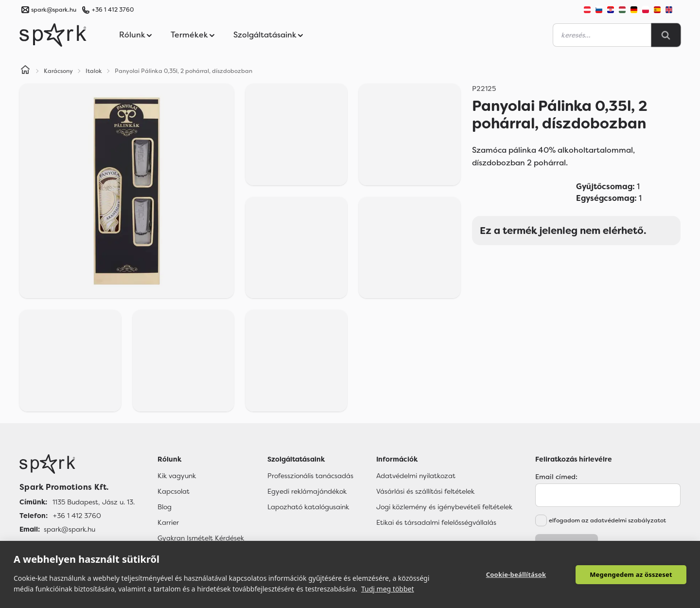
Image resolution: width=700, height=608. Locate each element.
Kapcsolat (174, 491)
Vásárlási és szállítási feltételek (425, 491)
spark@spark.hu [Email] (70, 529)
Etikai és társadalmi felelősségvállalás (436, 522)
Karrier (168, 522)
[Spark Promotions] (53, 35)
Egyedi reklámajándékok (307, 491)
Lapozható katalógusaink (308, 507)
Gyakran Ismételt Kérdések (201, 538)
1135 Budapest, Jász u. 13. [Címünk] (94, 502)
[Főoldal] (77, 464)
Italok (94, 71)
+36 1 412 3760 (113, 10)
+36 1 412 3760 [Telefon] (77, 516)
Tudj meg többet (388, 589)
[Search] (666, 35)
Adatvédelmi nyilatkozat (416, 476)
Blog (165, 507)
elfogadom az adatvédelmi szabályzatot (607, 520)
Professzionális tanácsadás (310, 476)
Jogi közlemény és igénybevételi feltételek (444, 507)
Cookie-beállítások (516, 574)
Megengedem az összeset (631, 574)
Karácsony (58, 71)
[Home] (25, 71)
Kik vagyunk (177, 476)
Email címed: (556, 477)
